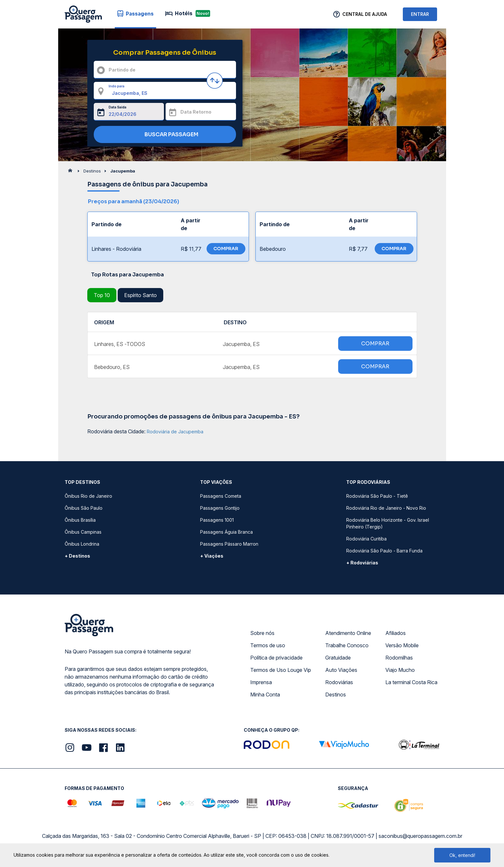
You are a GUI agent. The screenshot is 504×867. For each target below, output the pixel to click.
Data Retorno (196, 112)
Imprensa (261, 682)
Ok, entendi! (462, 855)
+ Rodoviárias (362, 563)
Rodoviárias (339, 682)
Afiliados (396, 633)
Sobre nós (262, 633)
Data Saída (118, 107)
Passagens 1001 (217, 520)
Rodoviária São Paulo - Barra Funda (384, 551)
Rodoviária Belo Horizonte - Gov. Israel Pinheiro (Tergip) (388, 523)
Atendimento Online (348, 633)
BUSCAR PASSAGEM (163, 135)
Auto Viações (341, 670)
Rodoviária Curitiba (366, 539)
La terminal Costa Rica (411, 682)
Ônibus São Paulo (84, 508)
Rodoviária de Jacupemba (175, 432)
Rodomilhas (399, 658)
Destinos (336, 695)
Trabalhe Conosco (347, 645)
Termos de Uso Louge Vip (281, 670)
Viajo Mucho (400, 670)
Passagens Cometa (221, 496)
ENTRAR (420, 14)
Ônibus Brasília (80, 520)
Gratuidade (338, 658)
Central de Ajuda (365, 14)
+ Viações (212, 556)
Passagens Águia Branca (226, 532)
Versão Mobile (402, 645)
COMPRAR (226, 249)
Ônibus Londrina (82, 544)
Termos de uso (268, 645)
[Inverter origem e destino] (215, 81)
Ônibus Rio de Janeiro (88, 496)
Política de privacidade (276, 658)
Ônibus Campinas (83, 532)
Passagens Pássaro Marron (229, 544)
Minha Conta (265, 695)
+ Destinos (77, 556)
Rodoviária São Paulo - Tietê (377, 496)
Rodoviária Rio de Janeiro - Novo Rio (386, 508)
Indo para (117, 86)
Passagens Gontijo (220, 508)
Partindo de (122, 70)
